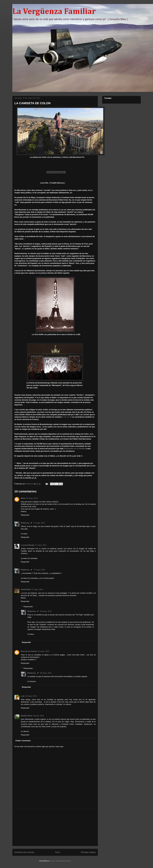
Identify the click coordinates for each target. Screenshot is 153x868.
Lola (23, 696)
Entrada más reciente (24, 852)
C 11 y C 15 (67, 417)
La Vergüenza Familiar (54, 12)
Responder (25, 515)
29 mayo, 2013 (31, 696)
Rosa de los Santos (29, 651)
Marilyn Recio (27, 716)
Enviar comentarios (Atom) (61, 861)
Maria (23, 498)
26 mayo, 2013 (32, 498)
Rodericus (25, 523)
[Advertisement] (55, 827)
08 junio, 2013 (38, 716)
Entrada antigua (88, 852)
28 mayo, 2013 (46, 611)
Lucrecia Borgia (27, 545)
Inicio (58, 852)
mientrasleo (26, 589)
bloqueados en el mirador (75, 449)
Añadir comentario (23, 741)
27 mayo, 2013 (39, 523)
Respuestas (28, 607)
